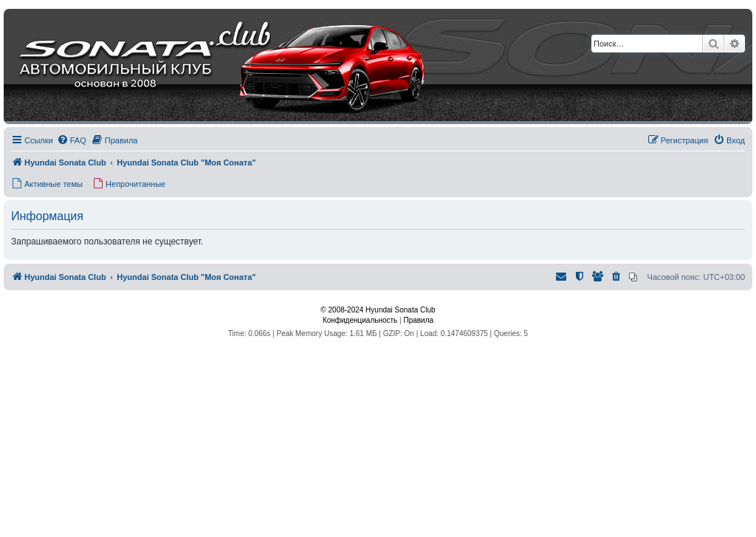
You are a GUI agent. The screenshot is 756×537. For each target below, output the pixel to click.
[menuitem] (72, 140)
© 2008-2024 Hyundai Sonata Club (378, 310)
